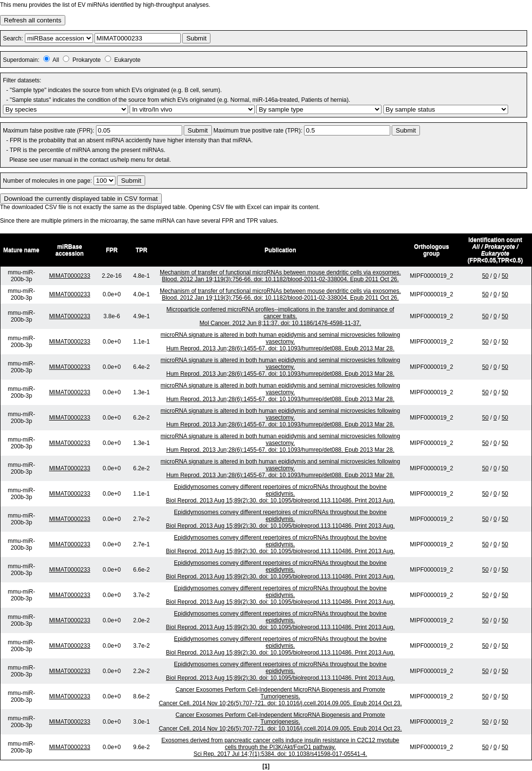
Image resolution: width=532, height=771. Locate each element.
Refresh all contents (33, 20)
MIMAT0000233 (70, 276)
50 (485, 276)
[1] (266, 766)
